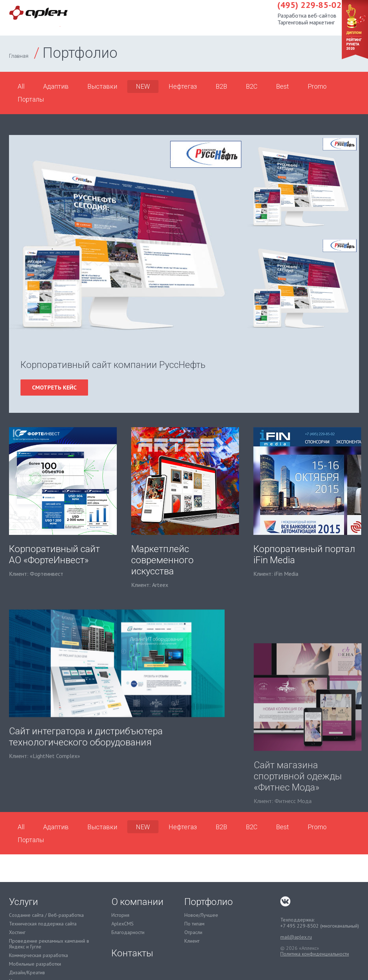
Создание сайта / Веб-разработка (46, 915)
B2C (252, 86)
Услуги (182, 18)
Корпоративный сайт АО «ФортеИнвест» (54, 554)
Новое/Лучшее (201, 915)
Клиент (192, 941)
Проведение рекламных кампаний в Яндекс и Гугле (49, 944)
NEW (143, 86)
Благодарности (128, 932)
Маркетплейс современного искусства (162, 560)
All (21, 86)
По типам (194, 924)
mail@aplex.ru (296, 937)
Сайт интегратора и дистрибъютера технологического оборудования (86, 773)
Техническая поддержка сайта (43, 924)
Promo (317, 86)
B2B (221, 86)
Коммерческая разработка (38, 955)
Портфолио (222, 18)
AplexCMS (123, 924)
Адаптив (56, 86)
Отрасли (193, 932)
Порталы (31, 99)
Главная (19, 56)
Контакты (320, 18)
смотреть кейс (54, 387)
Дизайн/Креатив (27, 973)
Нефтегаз (183, 86)
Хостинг (17, 932)
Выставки (102, 86)
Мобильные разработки (35, 964)
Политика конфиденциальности (315, 954)
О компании (273, 18)
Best (282, 86)
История (120, 915)
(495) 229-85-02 (113, 10)
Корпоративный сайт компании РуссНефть (113, 365)
